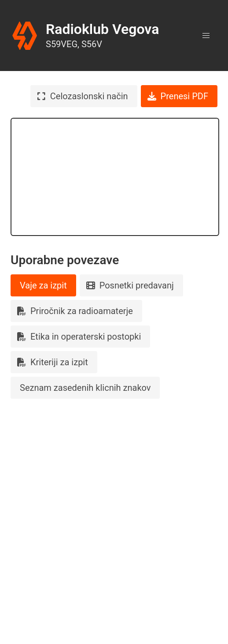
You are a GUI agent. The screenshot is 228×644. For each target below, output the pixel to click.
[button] (206, 36)
